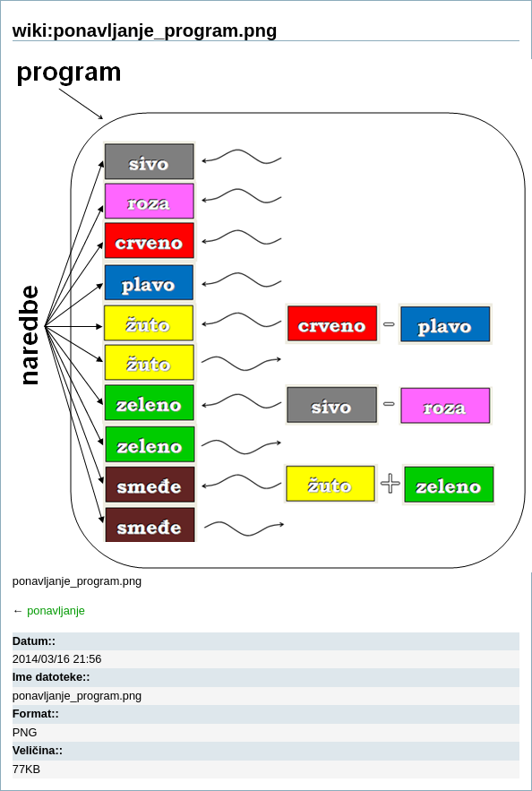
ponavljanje (56, 610)
